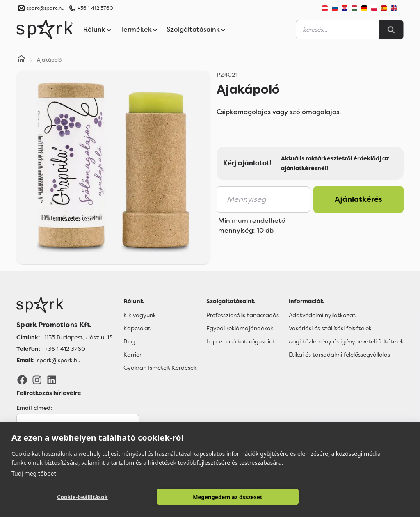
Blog (129, 341)
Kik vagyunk (140, 315)
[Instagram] (37, 380)
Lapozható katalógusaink (241, 341)
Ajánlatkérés (358, 199)
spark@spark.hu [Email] (59, 360)
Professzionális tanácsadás (243, 315)
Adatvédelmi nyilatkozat (322, 315)
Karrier (132, 355)
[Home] (21, 60)
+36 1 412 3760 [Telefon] (65, 349)
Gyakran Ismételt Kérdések (160, 368)
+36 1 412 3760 (95, 8)
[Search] (391, 30)
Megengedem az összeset (228, 497)
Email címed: (34, 408)
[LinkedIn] (52, 380)
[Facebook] (22, 380)
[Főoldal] (65, 305)
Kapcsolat (137, 328)
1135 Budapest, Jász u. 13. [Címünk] (79, 337)
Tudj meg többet (34, 473)
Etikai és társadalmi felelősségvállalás (339, 355)
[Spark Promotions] (45, 30)
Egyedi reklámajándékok (240, 328)
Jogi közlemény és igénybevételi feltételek (346, 341)
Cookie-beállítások (82, 497)
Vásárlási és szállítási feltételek (330, 328)
